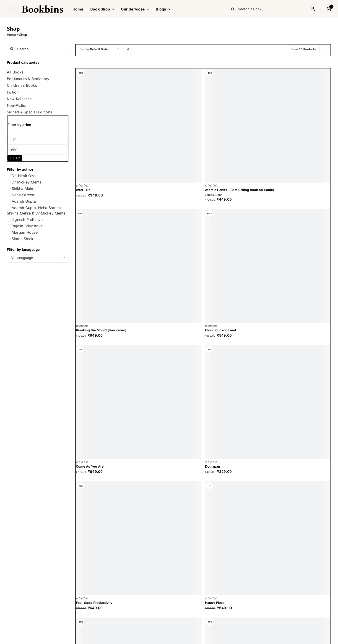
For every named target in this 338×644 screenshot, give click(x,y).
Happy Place (215, 603)
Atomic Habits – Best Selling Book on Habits (239, 190)
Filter (15, 158)
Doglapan (213, 466)
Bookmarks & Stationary (28, 79)
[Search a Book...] (263, 9)
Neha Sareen (23, 195)
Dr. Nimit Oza (23, 176)
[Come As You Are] (139, 402)
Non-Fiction (17, 106)
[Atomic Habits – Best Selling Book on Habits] (268, 126)
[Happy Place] (268, 538)
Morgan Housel (25, 232)
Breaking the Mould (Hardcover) (101, 330)
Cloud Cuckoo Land (221, 330)
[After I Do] (139, 126)
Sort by (94, 49)
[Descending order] (129, 49)
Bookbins (43, 9)
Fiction (13, 92)
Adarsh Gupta (24, 201)
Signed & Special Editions (29, 112)
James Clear (214, 195)
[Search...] (38, 49)
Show (303, 49)
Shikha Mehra (24, 188)
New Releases (19, 99)
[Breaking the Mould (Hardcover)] (139, 266)
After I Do (83, 190)
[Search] (233, 9)
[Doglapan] (268, 402)
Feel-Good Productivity (94, 603)
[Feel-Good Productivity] (139, 538)
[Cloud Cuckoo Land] (268, 266)
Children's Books (22, 85)
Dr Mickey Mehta (27, 182)
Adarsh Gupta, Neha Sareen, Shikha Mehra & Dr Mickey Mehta (36, 210)
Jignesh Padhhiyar (28, 220)
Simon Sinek (23, 239)
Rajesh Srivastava (27, 226)
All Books (15, 72)
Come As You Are (90, 466)
